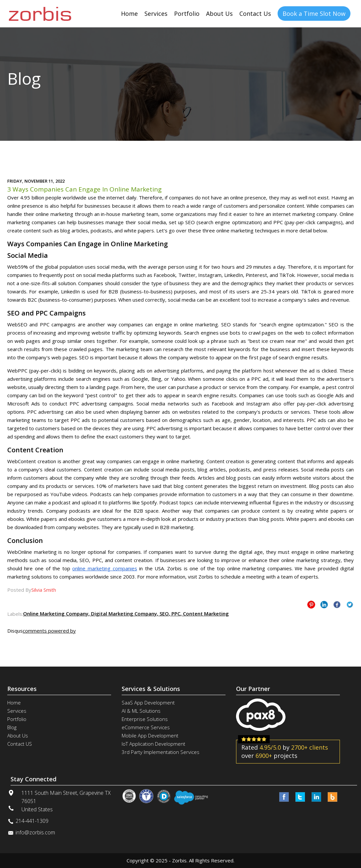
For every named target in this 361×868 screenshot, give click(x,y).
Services (156, 14)
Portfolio (187, 14)
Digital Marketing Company (123, 614)
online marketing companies (105, 568)
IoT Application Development (153, 744)
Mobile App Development (150, 735)
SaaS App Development (148, 703)
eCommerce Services (146, 727)
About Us (219, 14)
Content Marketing (205, 614)
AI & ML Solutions (141, 711)
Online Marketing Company (56, 614)
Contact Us (255, 14)
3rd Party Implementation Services (161, 752)
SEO (164, 614)
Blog (12, 727)
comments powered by (49, 631)
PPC (175, 614)
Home (129, 14)
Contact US (20, 744)
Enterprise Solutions (145, 719)
